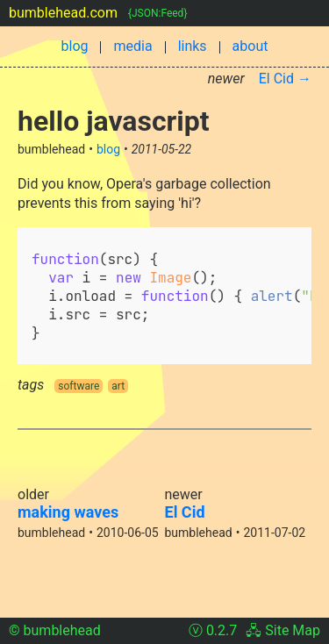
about (250, 46)
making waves (68, 512)
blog (75, 46)
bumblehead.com (63, 13)
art (118, 386)
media (132, 46)
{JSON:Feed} (157, 13)
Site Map (293, 630)
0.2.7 (222, 630)
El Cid (185, 512)
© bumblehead (55, 630)
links (193, 46)
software (79, 386)
